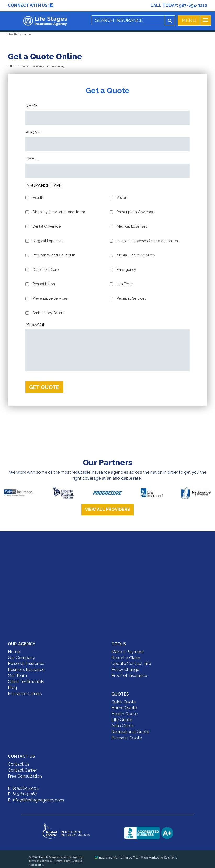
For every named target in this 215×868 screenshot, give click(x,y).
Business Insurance (26, 670)
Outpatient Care (46, 270)
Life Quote (122, 720)
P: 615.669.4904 (23, 788)
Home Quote (124, 708)
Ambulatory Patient (48, 313)
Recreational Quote (130, 732)
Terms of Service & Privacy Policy (49, 861)
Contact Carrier (22, 770)
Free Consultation (25, 776)
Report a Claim (126, 658)
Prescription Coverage (135, 212)
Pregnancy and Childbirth (54, 255)
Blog (12, 688)
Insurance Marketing (111, 858)
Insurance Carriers (25, 694)
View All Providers (107, 509)
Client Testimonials (26, 682)
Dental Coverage (47, 226)
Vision (122, 198)
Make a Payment (128, 652)
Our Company (21, 658)
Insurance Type (43, 186)
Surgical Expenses (48, 241)
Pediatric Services (131, 298)
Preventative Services (50, 298)
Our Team (17, 676)
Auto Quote (123, 726)
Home (14, 652)
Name (32, 106)
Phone (33, 132)
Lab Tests (125, 284)
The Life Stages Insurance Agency (60, 857)
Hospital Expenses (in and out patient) (148, 241)
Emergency (126, 270)
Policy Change (125, 670)
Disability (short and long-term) (59, 212)
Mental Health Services (136, 255)
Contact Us (19, 764)
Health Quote (125, 714)
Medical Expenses (132, 226)
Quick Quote (124, 702)
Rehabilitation (44, 284)
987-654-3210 (193, 5)
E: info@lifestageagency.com (36, 800)
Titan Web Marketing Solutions (155, 858)
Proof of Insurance (129, 676)
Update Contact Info (131, 664)
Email (32, 159)
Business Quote (127, 738)
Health (38, 198)
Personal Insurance (26, 664)
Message (35, 324)
